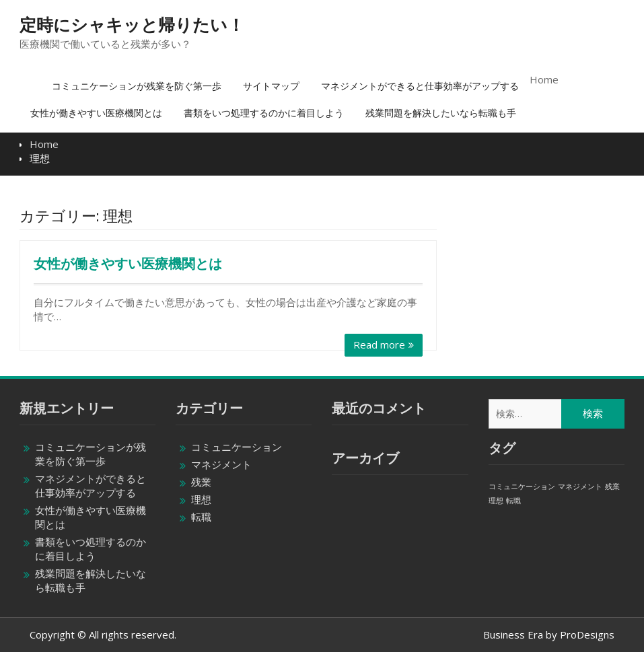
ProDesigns (587, 635)
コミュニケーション (237, 447)
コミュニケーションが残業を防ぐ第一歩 (137, 86)
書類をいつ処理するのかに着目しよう (264, 113)
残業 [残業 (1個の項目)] (612, 486)
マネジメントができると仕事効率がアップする (420, 86)
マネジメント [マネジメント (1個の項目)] (580, 486)
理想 (201, 499)
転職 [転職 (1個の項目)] (513, 501)
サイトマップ (271, 86)
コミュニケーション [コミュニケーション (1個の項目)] (522, 486)
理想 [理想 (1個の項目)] (496, 501)
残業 (201, 482)
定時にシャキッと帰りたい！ (132, 25)
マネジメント (221, 464)
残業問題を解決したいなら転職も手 (441, 113)
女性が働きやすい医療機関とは (96, 113)
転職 (201, 517)
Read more (379, 345)
